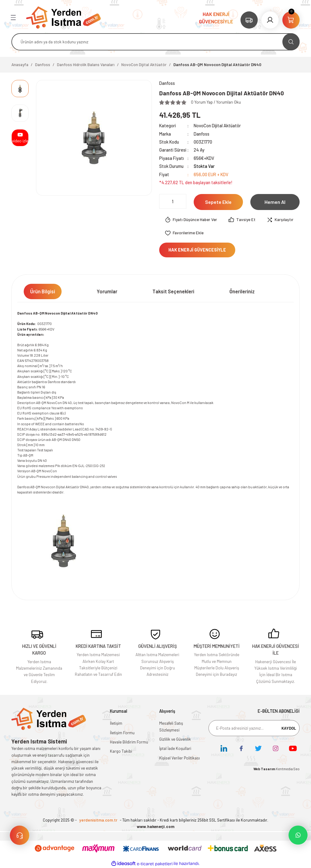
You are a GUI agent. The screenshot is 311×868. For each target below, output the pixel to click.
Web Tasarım (265, 769)
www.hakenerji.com (156, 826)
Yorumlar (107, 291)
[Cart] (291, 20)
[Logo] (63, 17)
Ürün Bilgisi (43, 291)
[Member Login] (270, 20)
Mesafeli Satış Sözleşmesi (171, 726)
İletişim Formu (122, 733)
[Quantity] (173, 201)
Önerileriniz (242, 291)
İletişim (116, 723)
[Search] (155, 42)
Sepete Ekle (218, 202)
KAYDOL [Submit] (289, 728)
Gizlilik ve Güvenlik (175, 739)
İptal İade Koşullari (175, 748)
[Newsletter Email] (254, 728)
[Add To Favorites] (184, 233)
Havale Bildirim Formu (129, 742)
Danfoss (202, 134)
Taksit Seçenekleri (173, 291)
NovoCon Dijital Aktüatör (217, 126)
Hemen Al (275, 202)
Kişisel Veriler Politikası (180, 758)
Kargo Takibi (121, 751)
